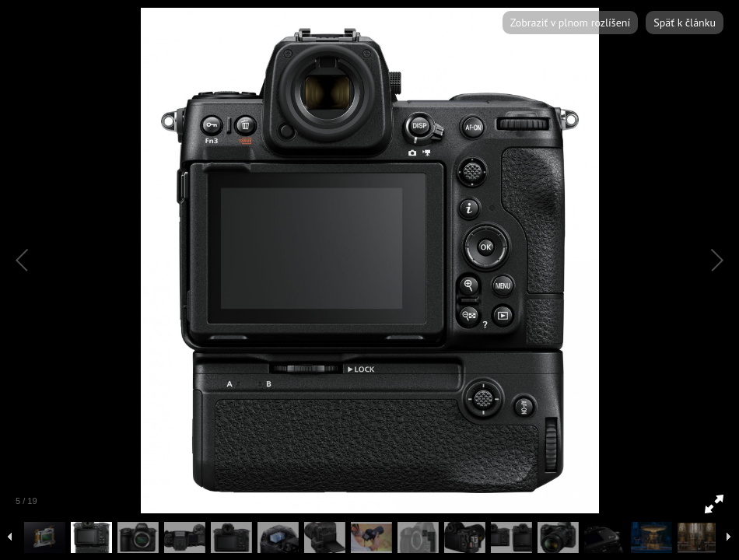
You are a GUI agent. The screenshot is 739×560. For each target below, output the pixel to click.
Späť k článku (685, 23)
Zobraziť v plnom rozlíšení (570, 23)
